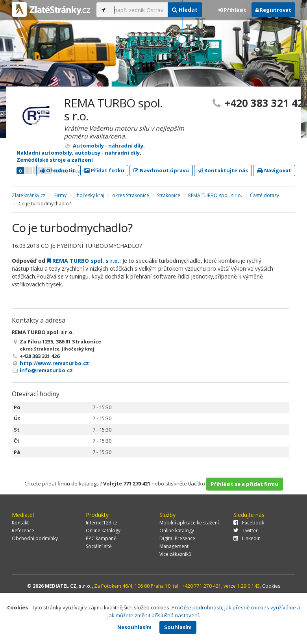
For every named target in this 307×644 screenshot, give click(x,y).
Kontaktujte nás (223, 170)
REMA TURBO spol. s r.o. (215, 195)
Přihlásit (232, 10)
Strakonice (169, 195)
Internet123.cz (102, 523)
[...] (139, 10)
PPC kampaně (101, 538)
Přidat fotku (104, 170)
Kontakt (20, 523)
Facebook (249, 523)
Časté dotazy (264, 195)
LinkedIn (247, 538)
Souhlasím (178, 627)
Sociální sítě (99, 546)
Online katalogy (103, 531)
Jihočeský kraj (89, 195)
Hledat (185, 10)
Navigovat (274, 170)
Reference (23, 531)
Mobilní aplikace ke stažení (189, 523)
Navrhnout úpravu (161, 170)
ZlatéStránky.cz (29, 195)
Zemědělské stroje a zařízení (55, 160)
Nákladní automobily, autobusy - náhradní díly (78, 153)
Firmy (60, 195)
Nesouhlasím (134, 627)
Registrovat (273, 10)
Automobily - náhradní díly (108, 146)
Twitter (246, 531)
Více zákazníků (175, 554)
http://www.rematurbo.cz (54, 363)
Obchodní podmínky (35, 538)
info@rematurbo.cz (46, 370)
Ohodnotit (58, 170)
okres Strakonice (131, 195)
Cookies (271, 586)
